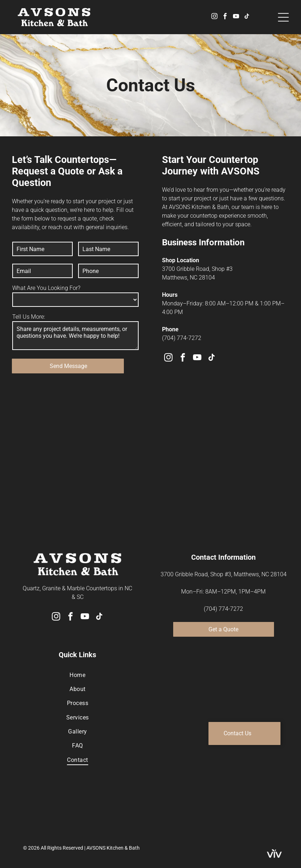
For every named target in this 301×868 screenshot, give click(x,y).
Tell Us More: (29, 317)
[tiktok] (247, 17)
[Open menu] (283, 17)
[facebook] (225, 17)
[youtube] (236, 17)
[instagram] (214, 17)
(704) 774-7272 (182, 338)
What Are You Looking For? (46, 288)
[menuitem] (78, 675)
